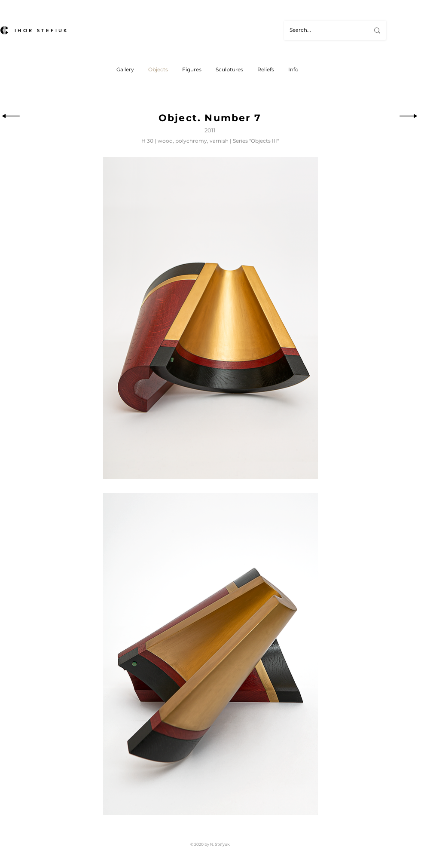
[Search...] (323, 30)
